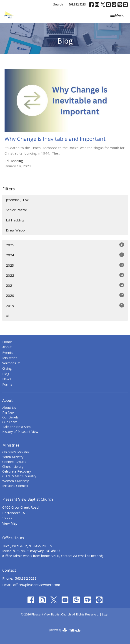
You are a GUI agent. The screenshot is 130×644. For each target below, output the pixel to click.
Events (8, 352)
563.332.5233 (77, 4)
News (7, 379)
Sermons (11, 363)
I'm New (8, 412)
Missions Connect (15, 486)
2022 (65, 275)
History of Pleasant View (20, 432)
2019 (65, 306)
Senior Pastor (17, 210)
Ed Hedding (15, 220)
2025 (65, 245)
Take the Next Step (16, 427)
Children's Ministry (16, 452)
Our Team (10, 422)
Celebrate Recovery (17, 471)
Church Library (13, 467)
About (7, 347)
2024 (65, 255)
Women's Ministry (15, 481)
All (8, 316)
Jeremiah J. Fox (17, 200)
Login (106, 614)
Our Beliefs (10, 417)
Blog (6, 374)
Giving (7, 368)
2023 (65, 265)
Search (58, 4)
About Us (9, 408)
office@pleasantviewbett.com (37, 585)
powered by (65, 630)
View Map (10, 523)
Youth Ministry (13, 457)
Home (7, 342)
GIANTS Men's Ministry (19, 476)
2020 (65, 295)
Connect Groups (14, 462)
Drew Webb (15, 230)
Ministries (10, 358)
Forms (7, 384)
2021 (65, 285)
